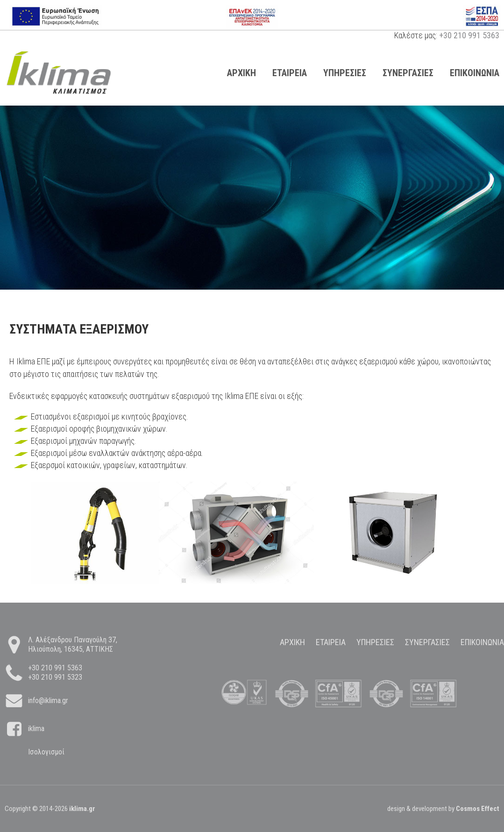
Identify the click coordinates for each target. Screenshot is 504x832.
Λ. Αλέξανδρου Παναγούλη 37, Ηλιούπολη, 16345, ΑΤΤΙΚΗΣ (73, 644)
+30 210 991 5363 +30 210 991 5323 (55, 672)
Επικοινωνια (482, 642)
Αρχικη (241, 73)
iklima (36, 729)
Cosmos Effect (478, 809)
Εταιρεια (290, 73)
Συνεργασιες (408, 73)
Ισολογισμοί (46, 752)
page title (59, 73)
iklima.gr (82, 809)
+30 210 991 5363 (469, 35)
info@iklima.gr (48, 700)
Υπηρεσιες (345, 73)
